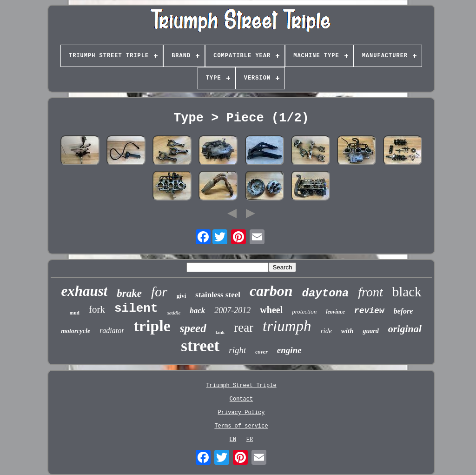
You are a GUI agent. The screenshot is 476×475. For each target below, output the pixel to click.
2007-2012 (232, 310)
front (370, 292)
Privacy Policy (241, 413)
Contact (241, 399)
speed (193, 328)
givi (181, 296)
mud (75, 313)
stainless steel (218, 295)
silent (136, 308)
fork (97, 309)
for (159, 291)
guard (370, 331)
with (347, 331)
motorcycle (76, 331)
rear (244, 328)
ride (326, 331)
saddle (174, 313)
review (369, 311)
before (403, 311)
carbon (271, 291)
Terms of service (241, 426)
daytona (326, 293)
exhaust (84, 291)
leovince (335, 312)
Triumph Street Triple (241, 386)
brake (129, 293)
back (197, 311)
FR (250, 440)
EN (233, 440)
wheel (271, 310)
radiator (112, 331)
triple (152, 326)
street (200, 346)
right (237, 350)
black (407, 292)
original (405, 329)
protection (304, 311)
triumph (287, 326)
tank (220, 332)
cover (261, 352)
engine (289, 350)
